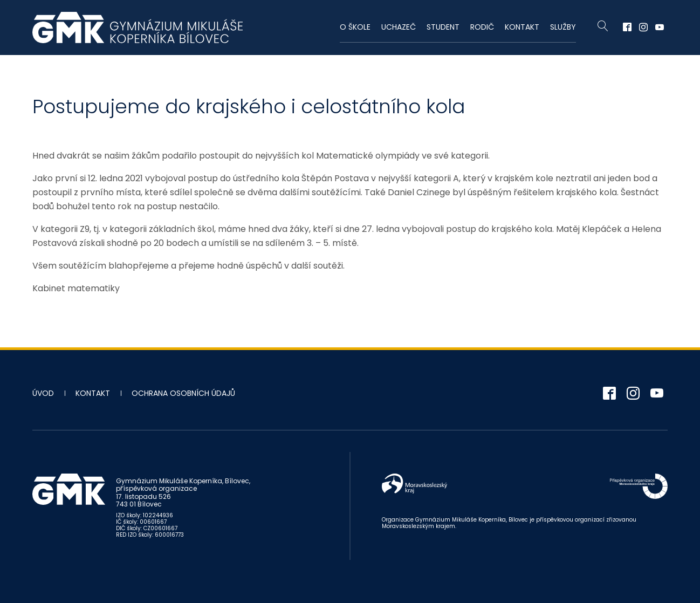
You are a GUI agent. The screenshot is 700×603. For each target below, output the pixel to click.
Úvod (43, 393)
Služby (563, 27)
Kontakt (522, 27)
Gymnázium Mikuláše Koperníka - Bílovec (138, 28)
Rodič (482, 27)
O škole (355, 27)
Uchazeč (399, 27)
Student (443, 27)
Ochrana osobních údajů (183, 393)
